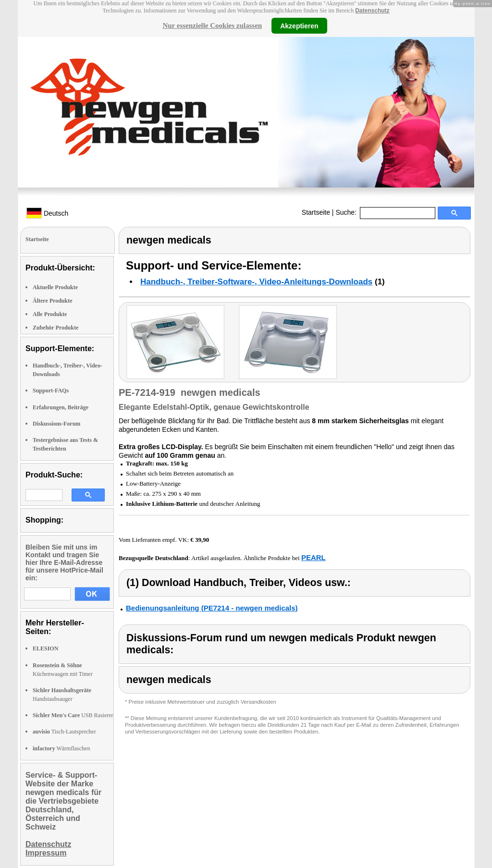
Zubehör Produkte (55, 328)
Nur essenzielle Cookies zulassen (212, 25)
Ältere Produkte (53, 301)
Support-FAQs (51, 391)
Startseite (316, 212)
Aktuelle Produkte (55, 287)
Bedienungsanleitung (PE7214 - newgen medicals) (212, 608)
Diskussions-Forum (56, 424)
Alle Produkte (50, 314)
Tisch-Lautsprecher (64, 732)
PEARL (314, 557)
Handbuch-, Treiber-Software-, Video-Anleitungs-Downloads (256, 282)
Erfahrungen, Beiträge (61, 407)
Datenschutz (372, 11)
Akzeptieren (299, 25)
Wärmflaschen (61, 748)
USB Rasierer (73, 715)
